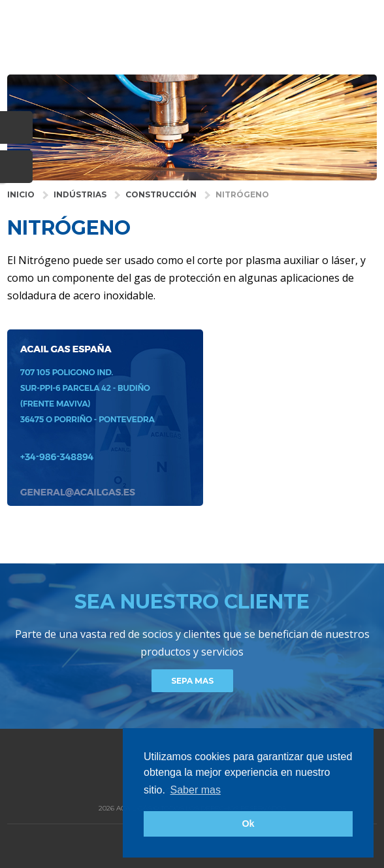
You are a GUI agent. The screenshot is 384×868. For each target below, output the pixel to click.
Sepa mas (192, 681)
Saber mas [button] (196, 790)
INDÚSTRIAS (80, 194)
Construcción (161, 194)
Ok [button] (248, 824)
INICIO (21, 194)
